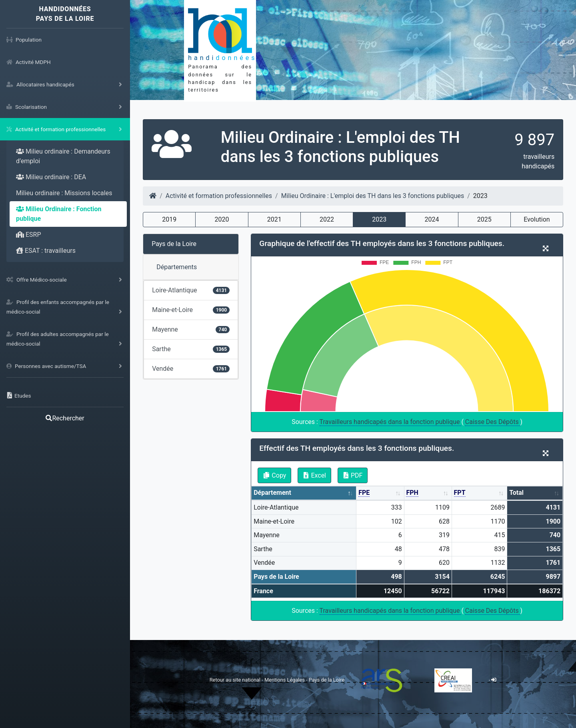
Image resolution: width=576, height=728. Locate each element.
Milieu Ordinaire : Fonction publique (59, 214)
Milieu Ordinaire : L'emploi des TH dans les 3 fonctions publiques (373, 196)
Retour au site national (235, 680)
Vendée (191, 369)
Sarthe (191, 349)
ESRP (29, 235)
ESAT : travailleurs (46, 251)
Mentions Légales (285, 680)
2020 (222, 219)
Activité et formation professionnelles (219, 196)
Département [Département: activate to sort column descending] (272, 493)
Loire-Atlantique (191, 290)
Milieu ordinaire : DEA (51, 177)
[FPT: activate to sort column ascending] (480, 493)
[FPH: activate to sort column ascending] (428, 493)
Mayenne (191, 329)
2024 (432, 219)
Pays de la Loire (174, 244)
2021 (274, 219)
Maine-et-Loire (191, 310)
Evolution (537, 219)
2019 (169, 219)
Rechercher (65, 418)
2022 (327, 219)
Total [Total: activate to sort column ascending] (516, 493)
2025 (484, 219)
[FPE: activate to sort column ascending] (380, 493)
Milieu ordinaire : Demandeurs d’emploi (63, 156)
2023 (379, 219)
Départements (177, 267)
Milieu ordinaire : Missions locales (64, 193)
